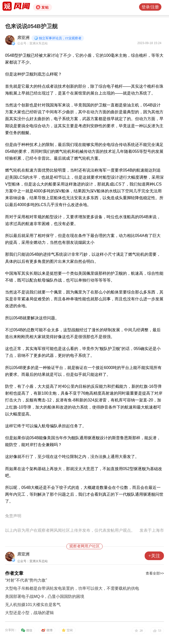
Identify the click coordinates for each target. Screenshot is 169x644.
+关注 (154, 556)
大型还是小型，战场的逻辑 (29, 613)
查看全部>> (155, 573)
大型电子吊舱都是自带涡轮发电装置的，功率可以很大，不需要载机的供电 (72, 588)
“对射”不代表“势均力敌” (26, 580)
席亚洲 (23, 38)
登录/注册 (150, 7)
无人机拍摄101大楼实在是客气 (33, 605)
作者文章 (14, 573)
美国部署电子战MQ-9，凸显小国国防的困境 (45, 596)
